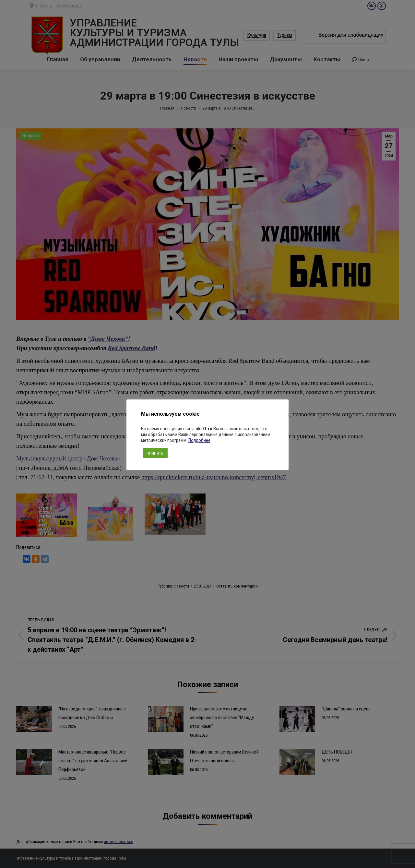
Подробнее (199, 440)
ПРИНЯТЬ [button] (155, 453)
